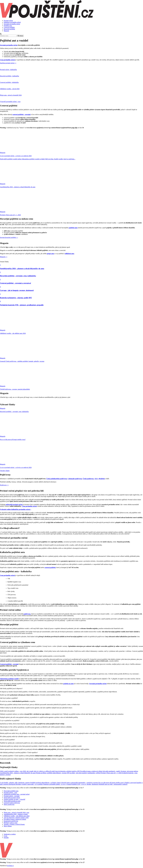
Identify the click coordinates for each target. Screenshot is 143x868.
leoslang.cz (10, 866)
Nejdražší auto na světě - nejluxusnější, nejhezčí (113, 784)
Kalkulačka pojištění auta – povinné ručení (17, 794)
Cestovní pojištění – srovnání (9, 664)
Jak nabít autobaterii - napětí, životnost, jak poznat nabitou (120, 771)
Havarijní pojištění (9, 29)
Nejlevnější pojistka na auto (12, 801)
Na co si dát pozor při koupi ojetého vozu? (111, 783)
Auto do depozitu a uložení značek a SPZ (68, 771)
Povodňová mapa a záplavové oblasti (91, 771)
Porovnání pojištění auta (11, 791)
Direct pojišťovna (9, 804)
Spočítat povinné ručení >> (8, 63)
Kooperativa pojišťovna (11, 821)
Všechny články (5, 471)
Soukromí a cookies (10, 834)
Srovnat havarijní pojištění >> (9, 237)
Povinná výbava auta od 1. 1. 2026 (111, 773)
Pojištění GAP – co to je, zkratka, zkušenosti (85, 784)
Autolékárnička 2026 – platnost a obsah (16, 814)
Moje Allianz (8, 826)
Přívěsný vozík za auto (11, 823)
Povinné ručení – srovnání (12, 796)
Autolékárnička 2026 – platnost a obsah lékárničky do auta (18, 773)
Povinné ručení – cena (10, 793)
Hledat (20, 36)
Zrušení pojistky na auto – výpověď (15, 799)
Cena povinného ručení (7, 60)
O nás (5, 836)
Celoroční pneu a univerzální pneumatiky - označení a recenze (79, 783)
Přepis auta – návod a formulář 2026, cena (16, 813)
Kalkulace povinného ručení (12, 22)
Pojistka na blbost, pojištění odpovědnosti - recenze (51, 773)
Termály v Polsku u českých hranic (14, 824)
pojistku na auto (68, 684)
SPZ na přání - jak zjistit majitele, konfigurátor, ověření (84, 773)
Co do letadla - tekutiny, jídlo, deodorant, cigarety (15, 783)
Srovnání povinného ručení (12, 24)
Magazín (6, 31)
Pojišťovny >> (4, 485)
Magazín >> (4, 257)
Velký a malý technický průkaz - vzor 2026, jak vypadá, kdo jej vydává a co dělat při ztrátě (28, 771)
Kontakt (6, 838)
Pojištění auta (8, 26)
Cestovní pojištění (9, 27)
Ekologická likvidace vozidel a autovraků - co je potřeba (26, 784)
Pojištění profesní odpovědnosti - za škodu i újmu (45, 783)
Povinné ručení (8, 21)
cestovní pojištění (50, 567)
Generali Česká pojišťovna (12, 803)
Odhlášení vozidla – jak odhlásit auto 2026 (17, 816)
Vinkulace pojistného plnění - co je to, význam (57, 784)
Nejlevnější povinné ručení (12, 798)
